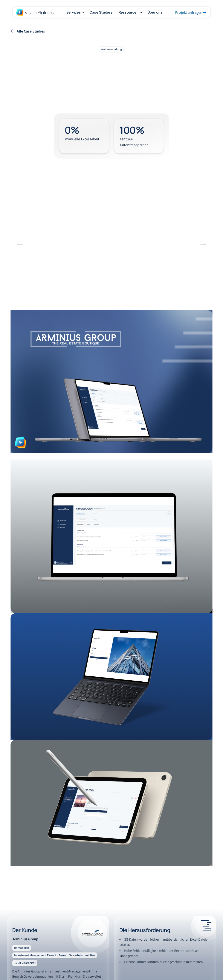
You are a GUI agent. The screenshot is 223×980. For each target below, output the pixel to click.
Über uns (155, 12)
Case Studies (101, 12)
